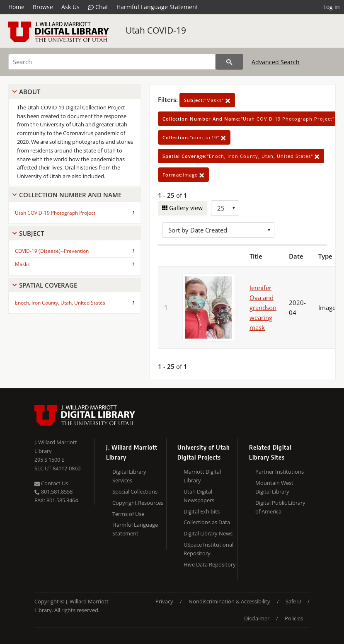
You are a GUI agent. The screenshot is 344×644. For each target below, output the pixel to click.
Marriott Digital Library (202, 476)
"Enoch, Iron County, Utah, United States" (241, 156)
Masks (22, 264)
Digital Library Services (129, 476)
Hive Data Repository (210, 564)
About (30, 92)
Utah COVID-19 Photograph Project (55, 213)
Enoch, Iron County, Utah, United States (60, 303)
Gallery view (185, 208)
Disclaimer (257, 618)
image (183, 175)
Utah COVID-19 (156, 30)
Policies (294, 618)
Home (16, 7)
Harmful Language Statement (157, 7)
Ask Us (70, 7)
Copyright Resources (138, 503)
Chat (98, 7)
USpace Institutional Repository (208, 549)
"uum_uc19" (194, 137)
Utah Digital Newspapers (199, 496)
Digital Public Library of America (280, 507)
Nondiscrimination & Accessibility (229, 601)
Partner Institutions (280, 472)
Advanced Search (276, 62)
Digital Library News (208, 533)
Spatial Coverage (48, 285)
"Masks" (207, 100)
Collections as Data (207, 522)
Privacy (164, 601)
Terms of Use (128, 514)
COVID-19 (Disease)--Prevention (52, 251)
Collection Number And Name (70, 195)
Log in (332, 7)
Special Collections (135, 491)
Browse (43, 7)
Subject (31, 233)
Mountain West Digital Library (274, 487)
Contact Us (51, 483)
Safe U (293, 601)
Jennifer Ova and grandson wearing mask (263, 307)
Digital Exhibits (202, 511)
